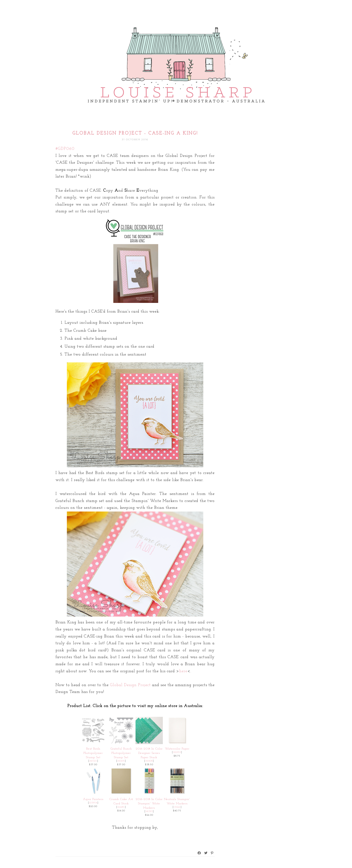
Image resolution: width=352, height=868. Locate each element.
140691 (121, 761)
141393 (149, 812)
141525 (93, 761)
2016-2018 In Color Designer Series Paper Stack (149, 753)
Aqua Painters (93, 799)
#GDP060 (65, 149)
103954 (93, 803)
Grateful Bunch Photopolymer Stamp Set (121, 753)
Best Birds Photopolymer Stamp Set (93, 753)
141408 (149, 761)
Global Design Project (130, 685)
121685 (121, 807)
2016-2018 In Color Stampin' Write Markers (149, 804)
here (183, 671)
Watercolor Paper (177, 749)
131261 (177, 807)
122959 (177, 752)
